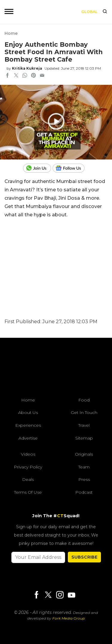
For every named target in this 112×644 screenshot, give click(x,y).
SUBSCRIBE (84, 557)
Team (84, 467)
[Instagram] (60, 595)
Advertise (28, 438)
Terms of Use (28, 492)
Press (84, 479)
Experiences (28, 425)
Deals (28, 479)
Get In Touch (84, 412)
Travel (84, 425)
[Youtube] (71, 595)
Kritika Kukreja (27, 68)
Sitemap (84, 438)
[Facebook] (36, 595)
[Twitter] (48, 595)
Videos (28, 454)
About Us (28, 412)
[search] (105, 12)
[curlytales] (56, 369)
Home (11, 33)
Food (84, 400)
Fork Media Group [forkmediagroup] (69, 618)
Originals (84, 454)
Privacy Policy (28, 467)
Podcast (84, 492)
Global (89, 12)
